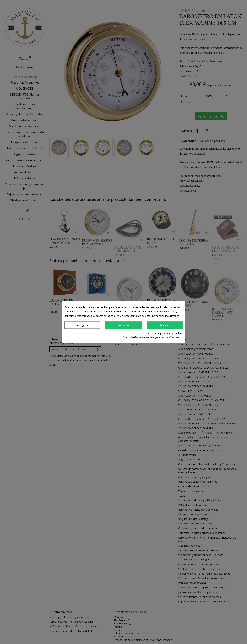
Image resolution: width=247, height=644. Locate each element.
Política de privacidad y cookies (165, 333)
